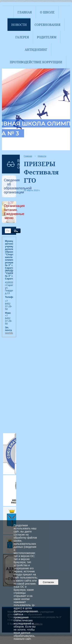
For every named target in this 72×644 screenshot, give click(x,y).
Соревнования (48, 25)
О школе (47, 12)
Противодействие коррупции (36, 62)
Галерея (22, 37)
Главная (25, 12)
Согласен (48, 582)
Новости (19, 25)
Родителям (47, 37)
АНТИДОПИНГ (36, 50)
